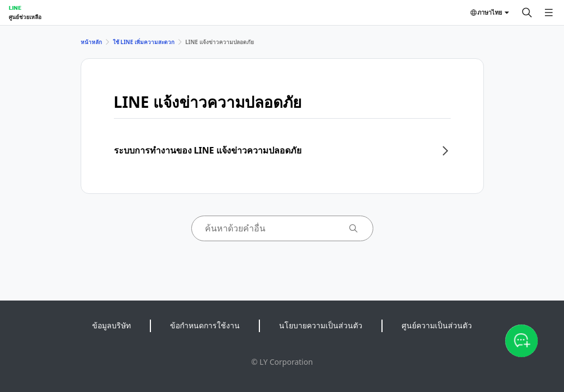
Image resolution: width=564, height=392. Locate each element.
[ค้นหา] (527, 13)
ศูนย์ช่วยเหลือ (25, 17)
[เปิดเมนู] (549, 13)
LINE (15, 8)
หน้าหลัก (91, 42)
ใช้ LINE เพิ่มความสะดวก (144, 42)
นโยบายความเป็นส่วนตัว (321, 325)
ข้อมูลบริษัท (111, 325)
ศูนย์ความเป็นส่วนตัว (437, 325)
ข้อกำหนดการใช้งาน (205, 325)
